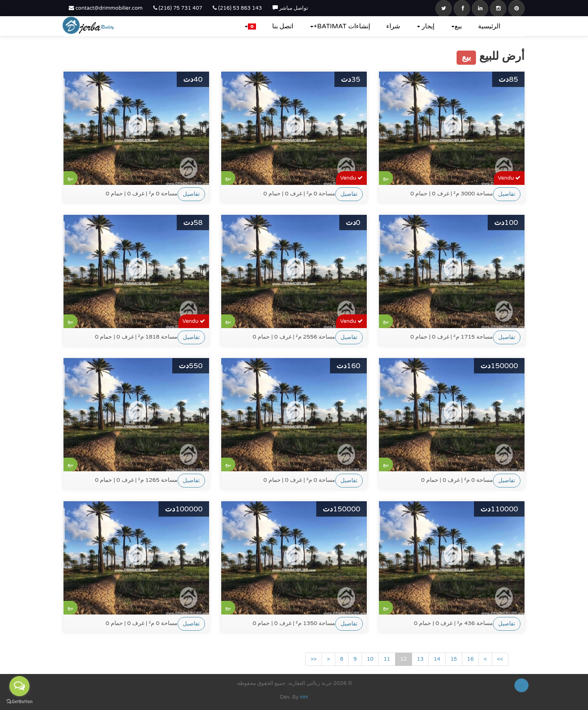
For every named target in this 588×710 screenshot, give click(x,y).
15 (454, 659)
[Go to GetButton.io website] (19, 702)
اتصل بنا (283, 26)
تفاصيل (191, 194)
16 (470, 659)
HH (304, 697)
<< (314, 659)
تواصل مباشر (291, 8)
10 (370, 659)
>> (500, 659)
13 (420, 659)
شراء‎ (393, 26)
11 (387, 659)
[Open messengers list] (19, 686)
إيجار (426, 26)
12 (404, 659)
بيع (457, 26)
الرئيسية (489, 26)
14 (437, 659)
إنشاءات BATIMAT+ (340, 26)
